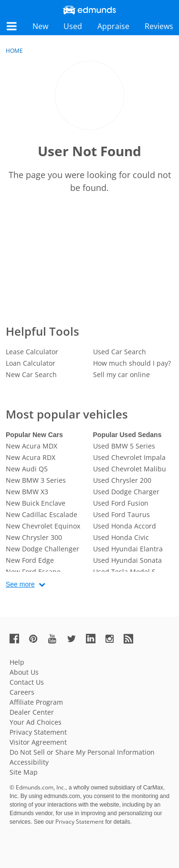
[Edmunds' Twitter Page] (75, 638)
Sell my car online (121, 374)
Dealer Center (32, 712)
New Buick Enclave (36, 503)
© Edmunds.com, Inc (37, 787)
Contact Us (27, 682)
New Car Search (31, 374)
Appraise (113, 26)
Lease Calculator (32, 352)
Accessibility (29, 762)
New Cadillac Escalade (42, 514)
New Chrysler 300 (34, 537)
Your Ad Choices (36, 722)
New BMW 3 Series (36, 480)
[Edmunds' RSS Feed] (132, 638)
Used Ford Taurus (121, 514)
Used (73, 26)
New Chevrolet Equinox (43, 526)
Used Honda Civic (121, 537)
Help (17, 662)
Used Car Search (120, 352)
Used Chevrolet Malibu (130, 469)
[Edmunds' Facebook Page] (18, 638)
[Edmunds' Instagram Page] (113, 638)
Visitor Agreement (38, 742)
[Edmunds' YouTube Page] (56, 638)
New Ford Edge (30, 560)
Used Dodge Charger (126, 492)
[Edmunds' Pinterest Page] (37, 638)
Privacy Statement (38, 732)
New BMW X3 (27, 492)
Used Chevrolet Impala (129, 457)
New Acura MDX (32, 446)
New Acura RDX (31, 457)
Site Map (24, 772)
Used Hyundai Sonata (127, 560)
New (40, 26)
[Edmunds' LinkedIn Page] (95, 638)
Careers (22, 692)
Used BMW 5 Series (124, 446)
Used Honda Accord (125, 526)
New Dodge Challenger (42, 549)
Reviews (159, 26)
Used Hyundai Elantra (128, 549)
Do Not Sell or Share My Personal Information (82, 752)
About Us (24, 672)
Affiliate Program (36, 702)
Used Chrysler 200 (122, 480)
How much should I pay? (132, 363)
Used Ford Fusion (121, 503)
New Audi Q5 (27, 469)
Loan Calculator (31, 363)
